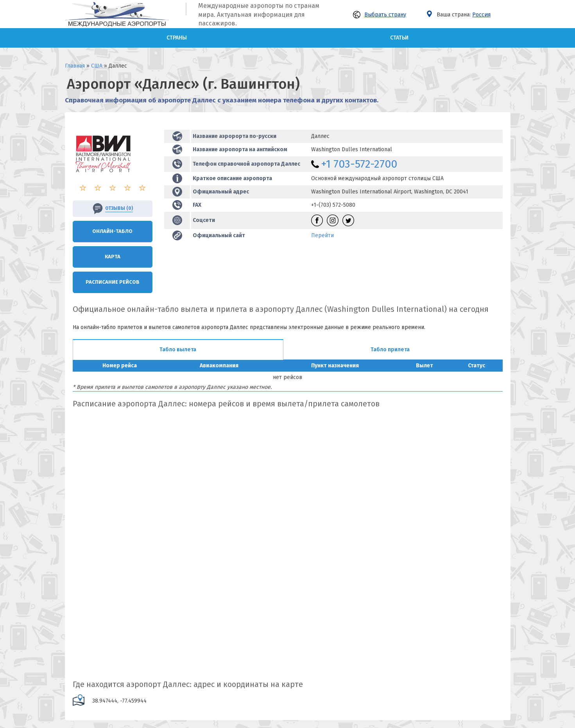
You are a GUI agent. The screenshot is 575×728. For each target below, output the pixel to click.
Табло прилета (390, 350)
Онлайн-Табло (112, 231)
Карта (113, 257)
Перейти (322, 235)
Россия (481, 15)
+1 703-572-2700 (359, 164)
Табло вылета (178, 350)
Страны (177, 38)
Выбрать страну (380, 15)
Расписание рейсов (113, 282)
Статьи (399, 38)
